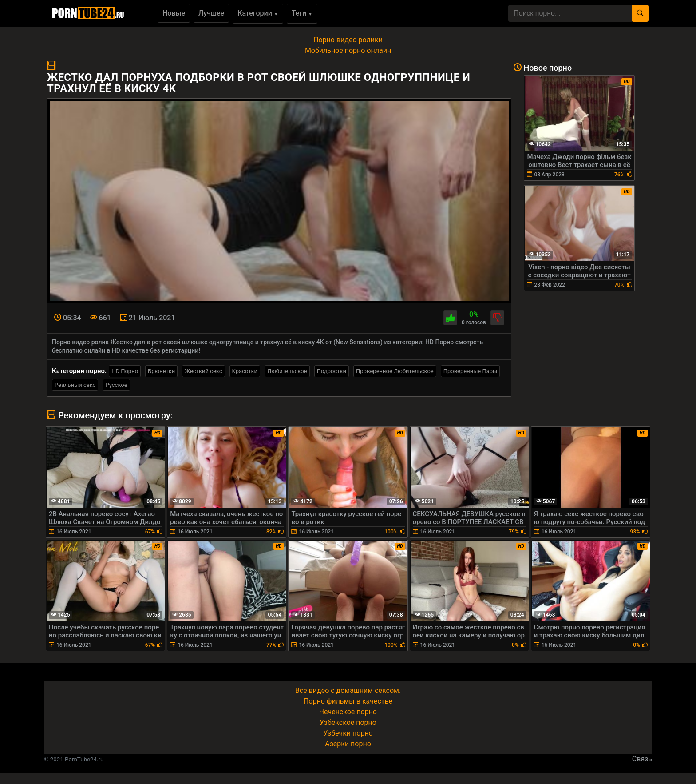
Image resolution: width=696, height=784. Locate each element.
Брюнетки (161, 371)
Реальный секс (75, 385)
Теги (302, 13)
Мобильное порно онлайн (348, 50)
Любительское (287, 371)
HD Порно (125, 371)
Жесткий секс (203, 371)
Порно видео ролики (348, 40)
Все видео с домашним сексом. (348, 690)
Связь (642, 759)
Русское (116, 385)
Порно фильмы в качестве (348, 701)
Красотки (245, 371)
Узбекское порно (348, 722)
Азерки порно (348, 744)
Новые (174, 13)
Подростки (332, 371)
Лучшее (211, 13)
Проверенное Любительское (395, 371)
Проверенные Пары (470, 371)
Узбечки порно (348, 733)
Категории (258, 13)
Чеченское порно (348, 712)
